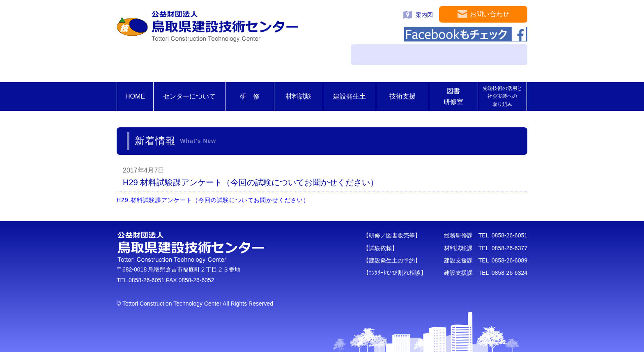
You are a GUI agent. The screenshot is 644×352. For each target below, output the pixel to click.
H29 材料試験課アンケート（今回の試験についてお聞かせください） (216, 200)
